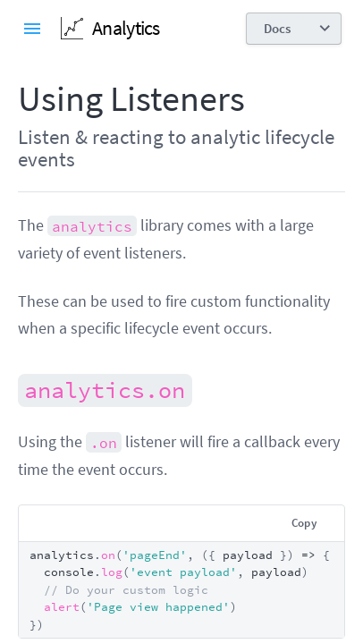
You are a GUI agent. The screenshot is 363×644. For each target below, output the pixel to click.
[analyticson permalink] (9, 388)
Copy (304, 523)
